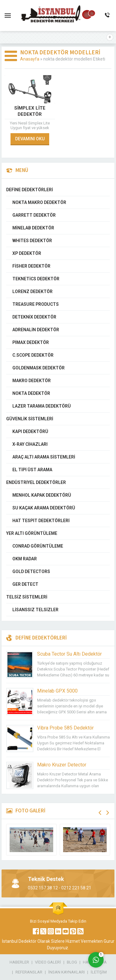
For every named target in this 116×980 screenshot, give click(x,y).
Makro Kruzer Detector (62, 765)
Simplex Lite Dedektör (30, 111)
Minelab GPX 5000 (57, 691)
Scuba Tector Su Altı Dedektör (69, 654)
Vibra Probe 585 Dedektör (65, 728)
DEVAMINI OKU (30, 139)
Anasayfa (30, 59)
